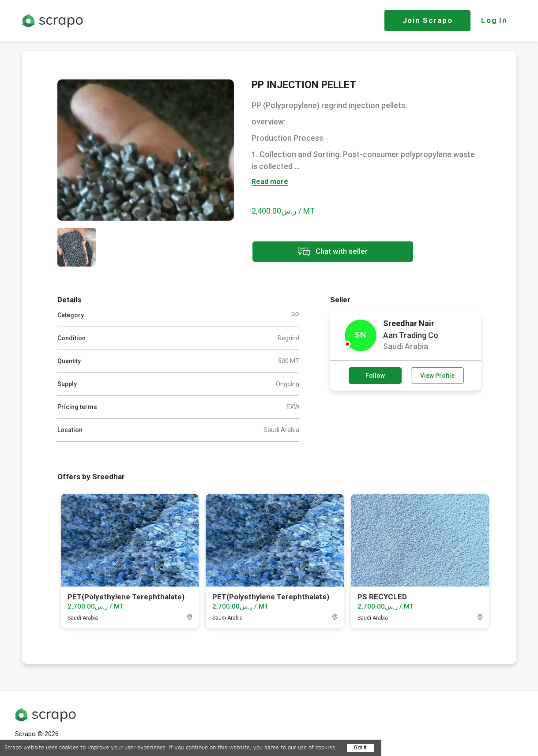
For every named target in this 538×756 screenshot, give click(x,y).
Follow (375, 376)
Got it (360, 748)
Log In (494, 20)
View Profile (437, 376)
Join (428, 20)
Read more (270, 182)
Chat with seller (330, 252)
